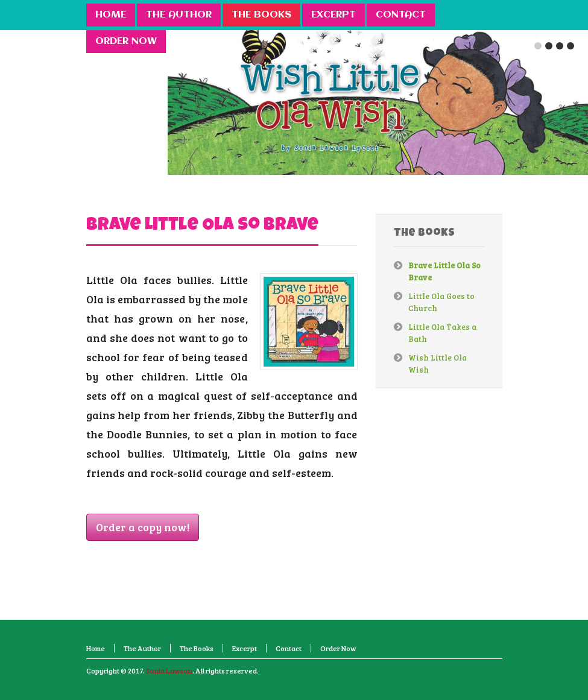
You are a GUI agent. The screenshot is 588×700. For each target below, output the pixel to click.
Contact (289, 648)
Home (96, 648)
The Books (197, 648)
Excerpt (245, 648)
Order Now (338, 648)
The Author (142, 648)
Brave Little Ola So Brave (202, 226)
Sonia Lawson (169, 670)
